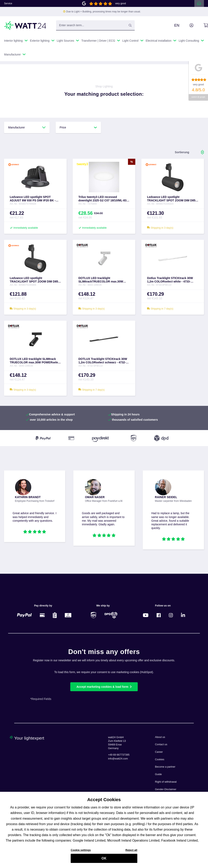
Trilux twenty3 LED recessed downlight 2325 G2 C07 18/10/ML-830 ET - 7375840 (103, 199)
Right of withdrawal (166, 782)
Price (78, 127)
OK (104, 861)
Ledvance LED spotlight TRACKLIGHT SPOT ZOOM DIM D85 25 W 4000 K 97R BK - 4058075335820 (172, 199)
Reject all (131, 853)
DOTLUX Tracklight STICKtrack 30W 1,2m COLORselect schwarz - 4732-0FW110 (103, 361)
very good (121, 3)
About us (160, 737)
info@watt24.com (118, 759)
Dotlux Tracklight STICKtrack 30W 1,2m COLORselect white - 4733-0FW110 (170, 280)
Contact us (161, 744)
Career (159, 752)
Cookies (160, 759)
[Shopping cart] (201, 25)
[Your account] (187, 25)
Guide (158, 774)
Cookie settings (81, 853)
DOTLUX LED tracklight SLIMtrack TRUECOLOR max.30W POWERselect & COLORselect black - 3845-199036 (35, 361)
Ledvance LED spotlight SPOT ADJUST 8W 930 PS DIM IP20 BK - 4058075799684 (33, 199)
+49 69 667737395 (119, 755)
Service (8, 3)
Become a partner (165, 767)
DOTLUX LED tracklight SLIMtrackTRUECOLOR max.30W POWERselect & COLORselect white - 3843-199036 (104, 280)
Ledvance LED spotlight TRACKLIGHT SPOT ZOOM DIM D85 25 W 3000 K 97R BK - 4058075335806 (35, 280)
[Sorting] (182, 152)
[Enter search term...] (95, 25)
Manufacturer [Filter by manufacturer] (27, 127)
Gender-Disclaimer (166, 789)
